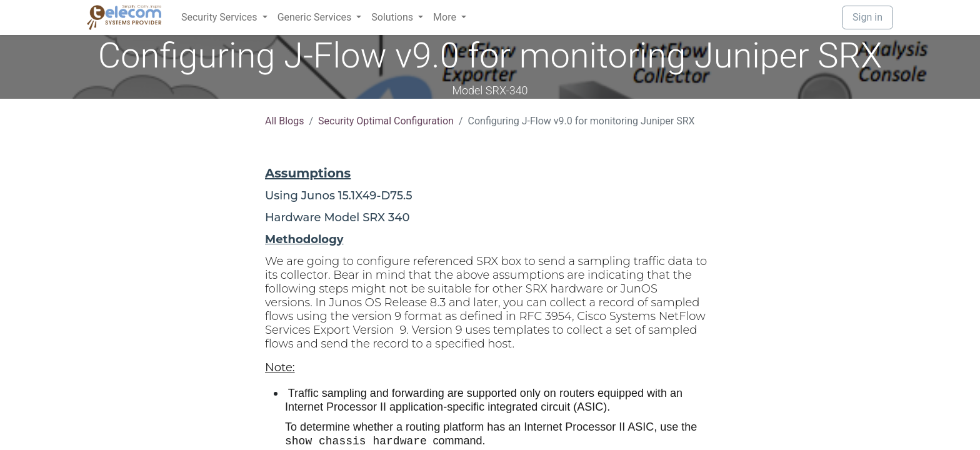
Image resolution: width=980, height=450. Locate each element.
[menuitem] (224, 17)
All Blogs (284, 121)
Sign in (867, 17)
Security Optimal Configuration (386, 121)
